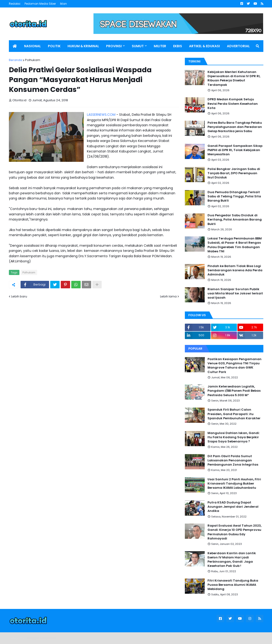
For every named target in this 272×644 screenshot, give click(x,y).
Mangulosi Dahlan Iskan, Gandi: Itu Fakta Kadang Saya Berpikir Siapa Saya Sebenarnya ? (234, 437)
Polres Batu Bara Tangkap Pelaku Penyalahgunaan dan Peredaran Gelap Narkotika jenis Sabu (235, 127)
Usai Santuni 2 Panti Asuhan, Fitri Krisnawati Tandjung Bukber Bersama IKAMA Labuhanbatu (234, 484)
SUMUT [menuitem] (138, 46)
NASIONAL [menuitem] (32, 46)
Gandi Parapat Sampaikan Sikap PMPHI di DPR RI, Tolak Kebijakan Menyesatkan (235, 150)
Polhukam (33, 60)
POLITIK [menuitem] (54, 46)
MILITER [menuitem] (160, 46)
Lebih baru (19, 296)
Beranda (16, 60)
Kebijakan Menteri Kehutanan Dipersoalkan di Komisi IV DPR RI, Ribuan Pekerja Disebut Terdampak (234, 78)
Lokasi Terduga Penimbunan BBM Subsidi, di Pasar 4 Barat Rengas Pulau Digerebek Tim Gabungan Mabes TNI (235, 245)
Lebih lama (168, 296)
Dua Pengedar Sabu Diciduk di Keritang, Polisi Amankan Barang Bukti (235, 220)
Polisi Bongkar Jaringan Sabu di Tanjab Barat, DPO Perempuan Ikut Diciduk (234, 173)
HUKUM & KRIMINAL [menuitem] (83, 46)
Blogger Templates (41, 638)
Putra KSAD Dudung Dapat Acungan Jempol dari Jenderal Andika (233, 507)
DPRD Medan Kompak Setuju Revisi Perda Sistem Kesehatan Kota (233, 104)
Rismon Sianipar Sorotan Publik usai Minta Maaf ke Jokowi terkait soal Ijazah (235, 293)
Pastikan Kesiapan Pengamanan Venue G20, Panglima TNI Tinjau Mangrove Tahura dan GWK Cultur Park (234, 366)
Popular (195, 349)
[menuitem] (15, 46)
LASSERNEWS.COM (101, 115)
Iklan (63, 4)
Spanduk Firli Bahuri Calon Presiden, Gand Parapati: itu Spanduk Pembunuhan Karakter (234, 414)
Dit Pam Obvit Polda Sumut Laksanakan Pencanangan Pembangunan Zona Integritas (233, 460)
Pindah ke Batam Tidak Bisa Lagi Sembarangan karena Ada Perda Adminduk (235, 270)
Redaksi (15, 4)
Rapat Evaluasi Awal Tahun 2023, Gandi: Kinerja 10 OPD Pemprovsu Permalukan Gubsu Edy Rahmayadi (234, 532)
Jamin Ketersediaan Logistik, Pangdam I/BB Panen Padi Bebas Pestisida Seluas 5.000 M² (234, 391)
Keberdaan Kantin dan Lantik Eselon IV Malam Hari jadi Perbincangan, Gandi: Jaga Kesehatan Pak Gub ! (232, 560)
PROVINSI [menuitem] (114, 46)
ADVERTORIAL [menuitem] (238, 46)
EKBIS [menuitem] (178, 46)
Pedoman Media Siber (40, 4)
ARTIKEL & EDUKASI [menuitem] (204, 46)
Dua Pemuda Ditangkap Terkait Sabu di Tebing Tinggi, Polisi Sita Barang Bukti (234, 196)
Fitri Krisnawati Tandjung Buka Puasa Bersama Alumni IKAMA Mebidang (233, 585)
